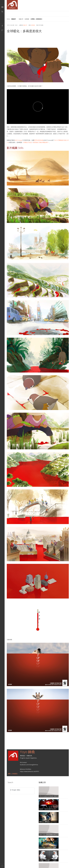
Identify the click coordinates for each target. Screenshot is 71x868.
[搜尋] (20, 790)
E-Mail (2, 7)
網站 (10, 774)
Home (8, 19)
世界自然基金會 (39, 140)
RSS (2, 11)
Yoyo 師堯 (27, 752)
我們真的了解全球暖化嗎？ (41, 142)
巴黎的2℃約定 (28, 142)
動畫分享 (21, 19)
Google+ (2, 30)
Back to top (2, 866)
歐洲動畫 (27, 19)
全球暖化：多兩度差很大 (24, 31)
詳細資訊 (15, 774)
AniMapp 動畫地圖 (12, 5)
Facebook (2, 26)
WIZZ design (18, 140)
